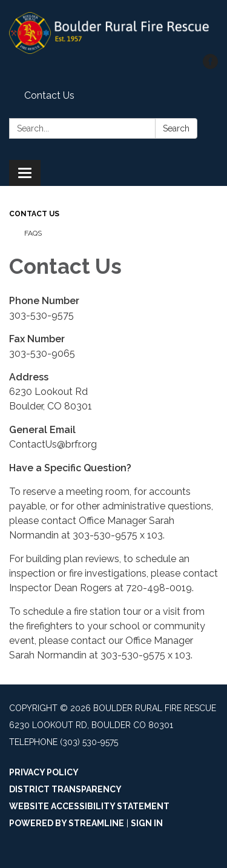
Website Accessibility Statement (89, 806)
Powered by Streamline (67, 823)
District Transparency (65, 789)
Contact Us (49, 95)
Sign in (147, 823)
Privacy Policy (44, 772)
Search (176, 128)
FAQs (33, 233)
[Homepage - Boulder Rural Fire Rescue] (113, 33)
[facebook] (210, 66)
